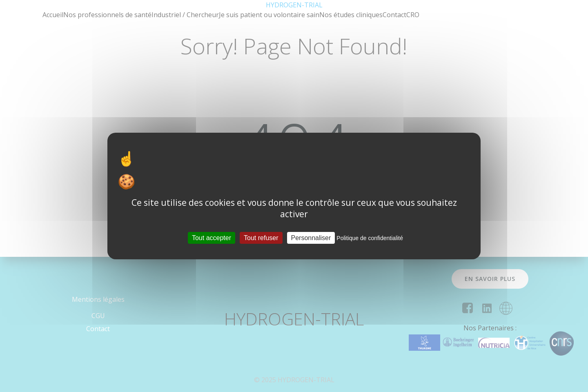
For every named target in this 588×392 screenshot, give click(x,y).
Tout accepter (212, 238)
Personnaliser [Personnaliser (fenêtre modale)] (311, 238)
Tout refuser (261, 238)
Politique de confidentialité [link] (370, 238)
